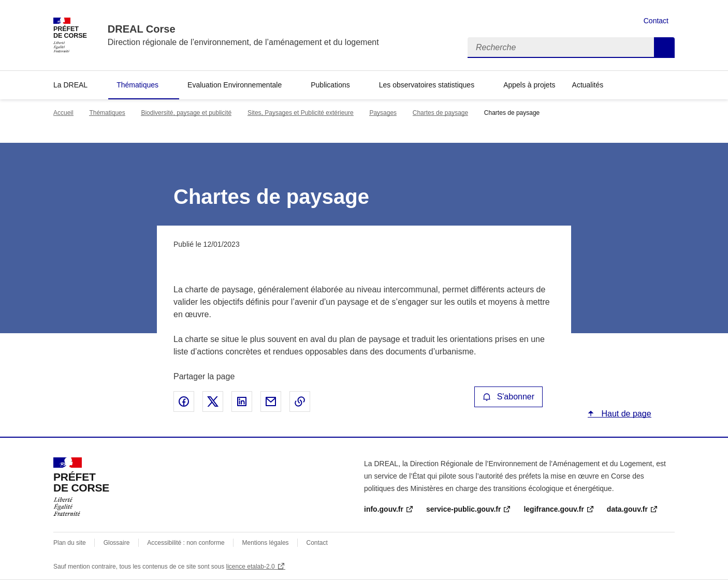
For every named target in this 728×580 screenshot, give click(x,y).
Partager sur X (213, 401)
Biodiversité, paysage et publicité (186, 113)
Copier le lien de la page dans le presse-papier (300, 401)
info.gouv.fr (384, 509)
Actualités (588, 85)
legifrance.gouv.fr (554, 509)
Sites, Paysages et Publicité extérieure (301, 113)
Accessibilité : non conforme (186, 543)
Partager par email (271, 401)
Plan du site (70, 543)
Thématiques (137, 85)
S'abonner (508, 397)
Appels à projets (529, 85)
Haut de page (625, 414)
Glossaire (117, 543)
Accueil (63, 113)
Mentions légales (266, 543)
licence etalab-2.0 (251, 567)
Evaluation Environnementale (235, 85)
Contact (656, 21)
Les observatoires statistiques (427, 85)
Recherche (664, 48)
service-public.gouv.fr (463, 509)
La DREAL (70, 85)
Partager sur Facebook (184, 401)
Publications (330, 85)
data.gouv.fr (627, 509)
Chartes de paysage (440, 113)
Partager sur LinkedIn (242, 401)
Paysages (383, 113)
